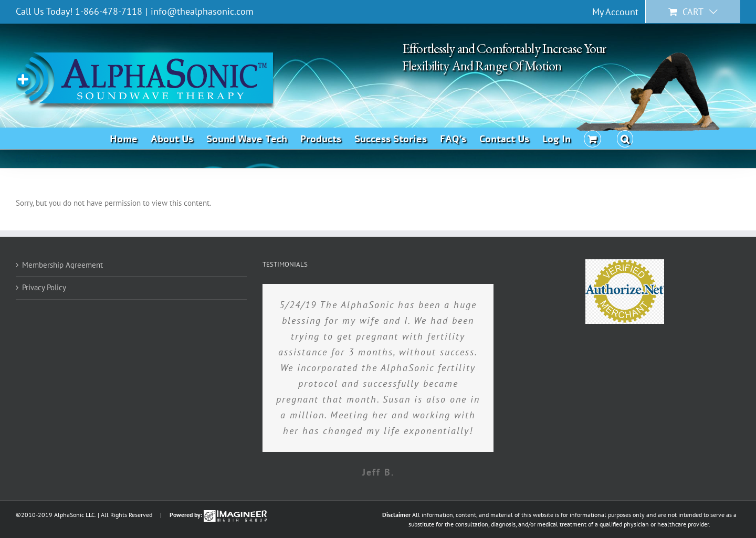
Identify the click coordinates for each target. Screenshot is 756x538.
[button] (625, 138)
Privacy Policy (44, 287)
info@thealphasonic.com (202, 11)
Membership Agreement (62, 265)
